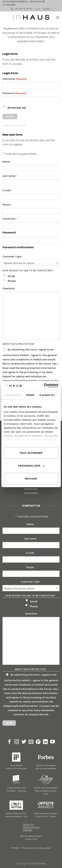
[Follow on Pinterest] (38, 742)
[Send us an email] (31, 742)
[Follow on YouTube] (52, 742)
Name (7, 162)
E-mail (7, 191)
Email (11, 276)
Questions (9, 288)
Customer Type (13, 257)
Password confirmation (18, 247)
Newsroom (31, 489)
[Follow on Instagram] (17, 742)
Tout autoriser (31, 453)
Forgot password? (14, 125)
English (48, 9)
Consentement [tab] (12, 395)
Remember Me (17, 108)
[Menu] (58, 17)
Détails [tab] (30, 395)
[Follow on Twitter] (24, 742)
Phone (7, 205)
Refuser (31, 478)
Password (14, 93)
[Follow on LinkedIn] (45, 742)
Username (15, 79)
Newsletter (31, 493)
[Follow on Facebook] (10, 742)
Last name (10, 176)
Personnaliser (31, 466)
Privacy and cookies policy (36, 848)
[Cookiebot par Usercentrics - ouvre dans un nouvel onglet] (44, 386)
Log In (38, 9)
